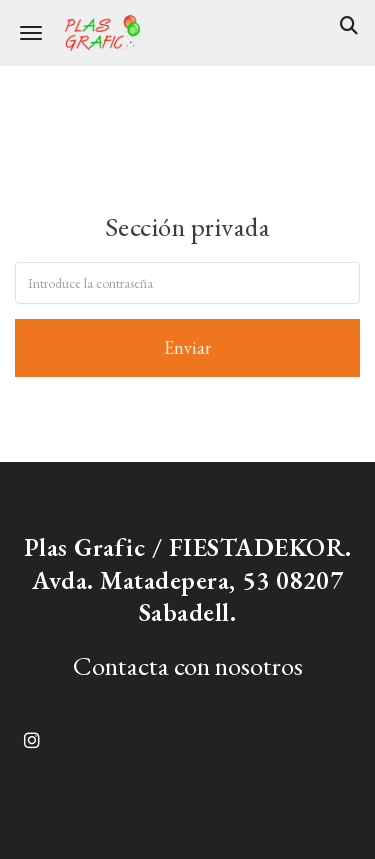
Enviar (187, 347)
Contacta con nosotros (188, 665)
